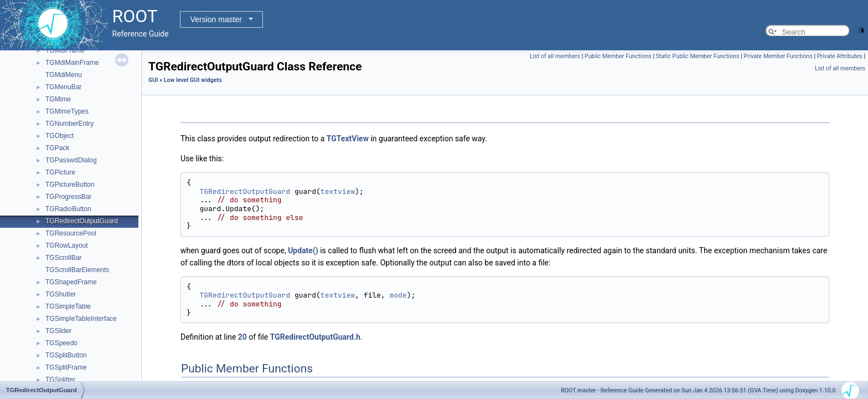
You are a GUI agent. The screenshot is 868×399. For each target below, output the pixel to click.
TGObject (60, 136)
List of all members (555, 56)
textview (338, 191)
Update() (303, 250)
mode (398, 295)
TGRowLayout (67, 245)
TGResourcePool (71, 233)
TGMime (58, 99)
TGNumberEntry (69, 124)
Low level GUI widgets (193, 80)
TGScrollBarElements (77, 270)
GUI (153, 80)
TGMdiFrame (65, 50)
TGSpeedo (61, 343)
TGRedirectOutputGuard (82, 221)
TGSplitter (60, 380)
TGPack (57, 148)
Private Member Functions (778, 56)
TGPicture (60, 172)
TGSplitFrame (66, 367)
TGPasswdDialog (71, 160)
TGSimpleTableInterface (81, 319)
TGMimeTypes (67, 111)
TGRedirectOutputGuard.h (315, 337)
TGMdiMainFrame (72, 63)
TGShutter (61, 294)
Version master (216, 19)
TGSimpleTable (68, 306)
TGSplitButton (66, 355)
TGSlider (58, 331)
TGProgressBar (68, 197)
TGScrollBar (63, 258)
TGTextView (348, 139)
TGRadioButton (68, 209)
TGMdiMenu (64, 75)
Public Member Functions (618, 56)
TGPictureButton (70, 185)
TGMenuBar (63, 87)
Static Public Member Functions (698, 56)
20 (242, 337)
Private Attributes (840, 56)
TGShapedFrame (71, 282)
